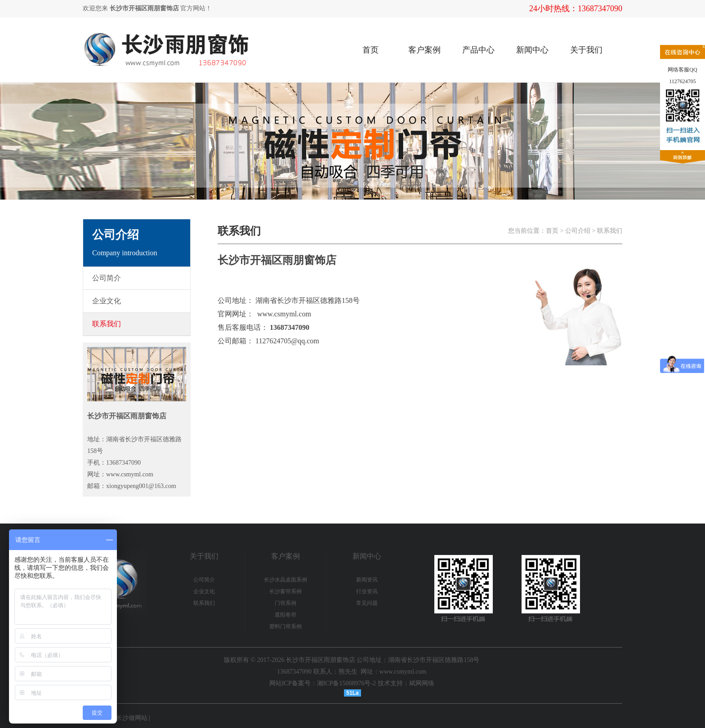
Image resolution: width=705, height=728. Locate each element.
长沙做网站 (132, 718)
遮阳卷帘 (286, 615)
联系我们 (204, 603)
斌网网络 (422, 683)
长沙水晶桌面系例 (286, 580)
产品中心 (478, 50)
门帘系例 (286, 603)
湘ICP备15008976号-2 (346, 683)
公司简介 (204, 580)
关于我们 (586, 50)
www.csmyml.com (284, 314)
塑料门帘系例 (286, 626)
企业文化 (204, 591)
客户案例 (424, 50)
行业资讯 (367, 591)
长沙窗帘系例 (286, 591)
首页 (370, 50)
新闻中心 (532, 50)
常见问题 (367, 603)
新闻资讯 (367, 580)
